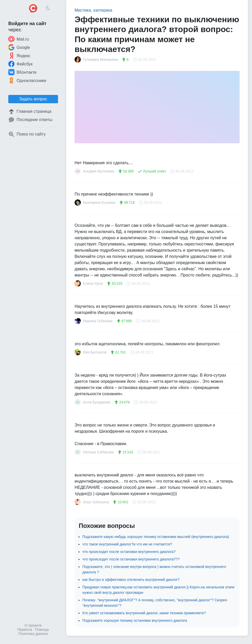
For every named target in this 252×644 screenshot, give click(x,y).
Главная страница (30, 111)
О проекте (33, 625)
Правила (25, 630)
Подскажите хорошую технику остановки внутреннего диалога (135, 620)
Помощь (42, 630)
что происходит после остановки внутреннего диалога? (129, 552)
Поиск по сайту (27, 134)
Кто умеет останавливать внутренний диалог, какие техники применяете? (144, 613)
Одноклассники (27, 80)
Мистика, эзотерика (93, 10)
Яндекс (19, 56)
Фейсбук (20, 64)
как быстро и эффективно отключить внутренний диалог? (131, 580)
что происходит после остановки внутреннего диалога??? (131, 559)
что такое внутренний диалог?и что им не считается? (127, 544)
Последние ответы (30, 120)
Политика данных (33, 634)
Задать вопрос (33, 99)
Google (19, 47)
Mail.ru (19, 39)
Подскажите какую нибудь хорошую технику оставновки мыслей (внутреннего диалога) (156, 537)
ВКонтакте (22, 72)
